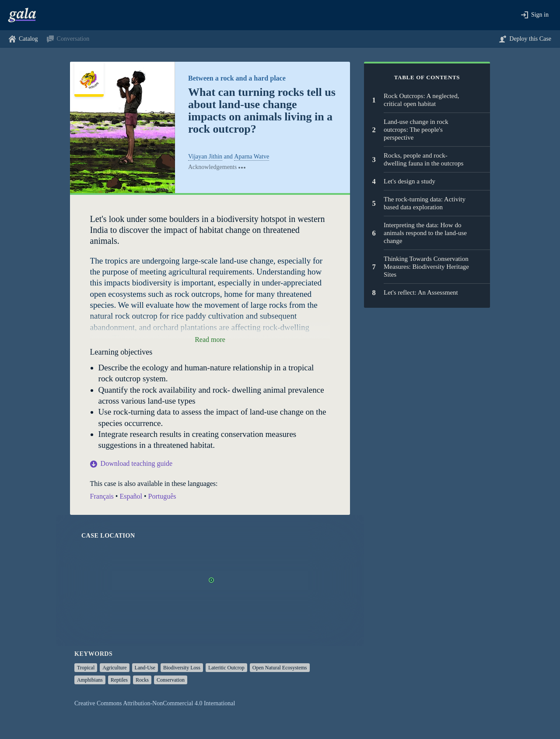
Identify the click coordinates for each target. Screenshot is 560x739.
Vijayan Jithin (205, 157)
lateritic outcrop (226, 668)
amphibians (90, 680)
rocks (142, 680)
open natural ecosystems (280, 668)
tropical (86, 668)
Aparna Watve (252, 157)
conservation (171, 680)
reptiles (119, 680)
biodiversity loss (182, 668)
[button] (535, 15)
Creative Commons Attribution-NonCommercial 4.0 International (155, 703)
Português (162, 496)
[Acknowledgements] (217, 167)
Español (131, 496)
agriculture (114, 668)
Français (102, 496)
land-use (145, 668)
